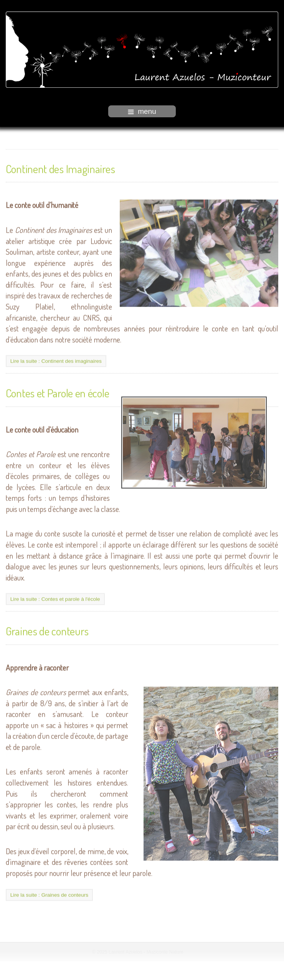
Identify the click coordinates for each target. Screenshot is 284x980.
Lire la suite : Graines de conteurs (49, 894)
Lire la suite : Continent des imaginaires (56, 360)
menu (142, 111)
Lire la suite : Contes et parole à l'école (55, 598)
